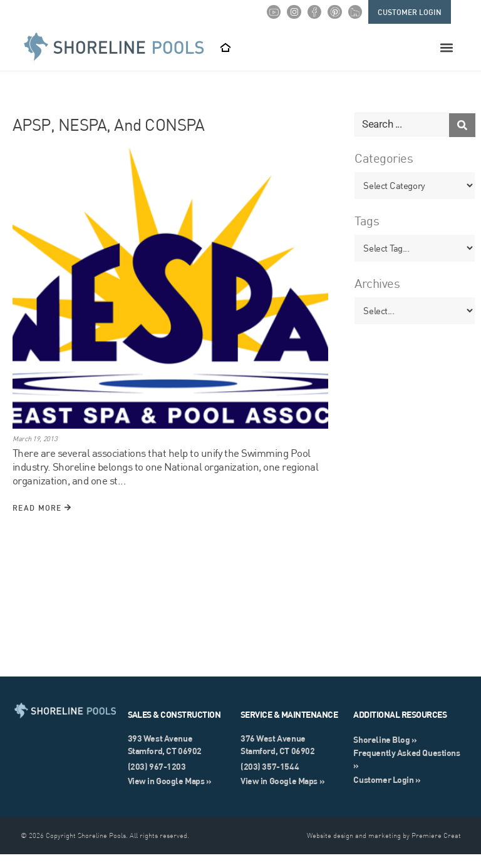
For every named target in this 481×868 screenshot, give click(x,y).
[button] (447, 48)
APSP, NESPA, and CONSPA (108, 138)
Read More (42, 522)
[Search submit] (462, 138)
